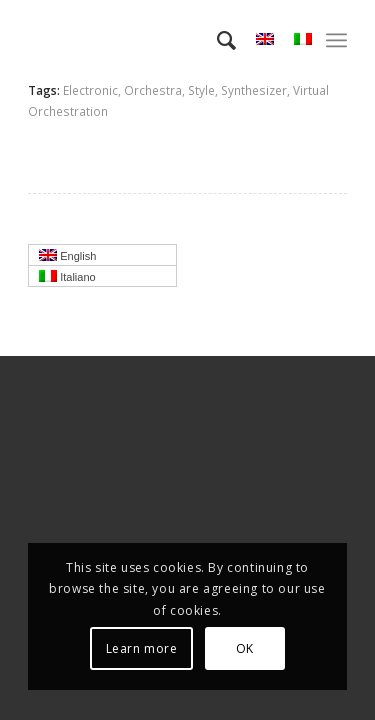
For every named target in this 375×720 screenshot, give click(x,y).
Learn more (142, 648)
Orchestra (153, 90)
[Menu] (336, 40)
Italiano (108, 278)
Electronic (90, 90)
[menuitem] (216, 40)
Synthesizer (254, 90)
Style (201, 90)
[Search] (216, 40)
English (108, 257)
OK (245, 648)
